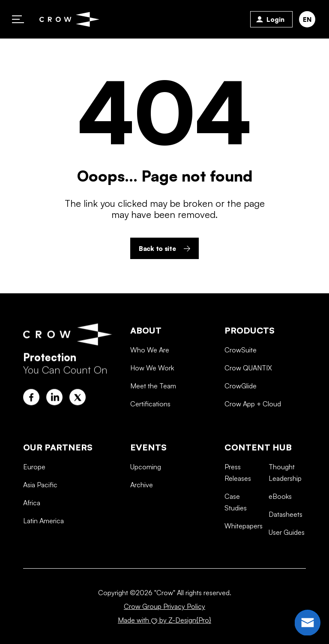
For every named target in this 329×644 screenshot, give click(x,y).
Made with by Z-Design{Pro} (164, 620)
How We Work (152, 397)
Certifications (150, 433)
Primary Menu (18, 19)
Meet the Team (153, 415)
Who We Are (150, 379)
